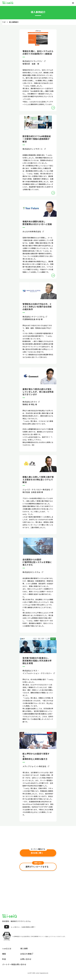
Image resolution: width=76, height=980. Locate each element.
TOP (4, 22)
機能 (4, 954)
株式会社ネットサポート (34, 149)
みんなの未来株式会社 (33, 232)
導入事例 (24, 949)
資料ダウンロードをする (38, 865)
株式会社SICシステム (33, 572)
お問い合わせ (26, 959)
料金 (4, 959)
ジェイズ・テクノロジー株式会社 (38, 490)
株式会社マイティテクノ (34, 61)
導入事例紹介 (14, 22)
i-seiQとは (7, 949)
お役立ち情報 (27, 954)
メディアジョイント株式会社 (36, 766)
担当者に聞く (38, 852)
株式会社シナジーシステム (35, 317)
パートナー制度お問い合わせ (14, 964)
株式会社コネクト (31, 402)
